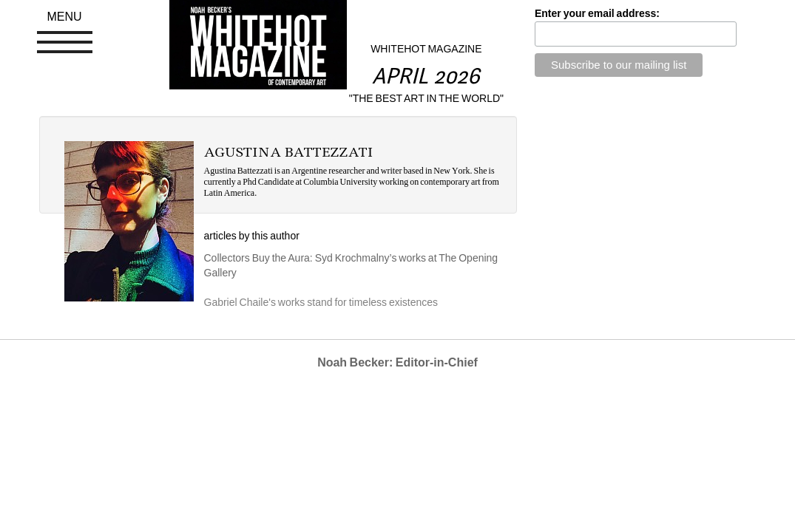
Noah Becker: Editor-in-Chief (397, 362)
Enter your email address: (597, 13)
